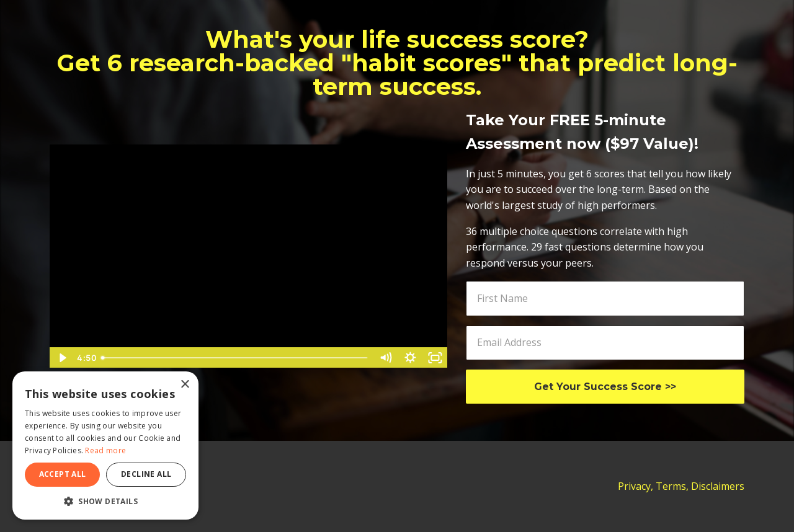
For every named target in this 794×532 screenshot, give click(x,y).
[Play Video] (61, 358)
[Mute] (386, 358)
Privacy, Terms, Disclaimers (681, 486)
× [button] (185, 385)
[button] (105, 501)
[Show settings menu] (411, 358)
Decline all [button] (146, 474)
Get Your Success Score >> (605, 387)
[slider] (235, 358)
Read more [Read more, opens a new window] (105, 450)
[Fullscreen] (435, 358)
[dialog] (105, 446)
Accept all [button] (63, 474)
